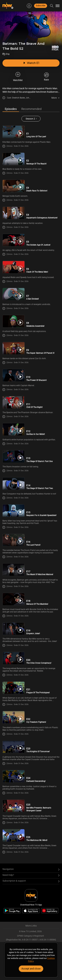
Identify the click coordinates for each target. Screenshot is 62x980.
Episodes (11, 109)
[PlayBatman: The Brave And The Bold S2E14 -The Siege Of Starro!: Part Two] (14, 483)
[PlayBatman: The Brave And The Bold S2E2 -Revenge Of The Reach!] (14, 159)
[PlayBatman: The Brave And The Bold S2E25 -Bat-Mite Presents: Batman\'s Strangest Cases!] (14, 806)
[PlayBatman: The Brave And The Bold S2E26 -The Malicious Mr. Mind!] (14, 835)
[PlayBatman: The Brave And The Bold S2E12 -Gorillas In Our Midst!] (14, 429)
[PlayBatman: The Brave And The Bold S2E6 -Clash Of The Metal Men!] (14, 267)
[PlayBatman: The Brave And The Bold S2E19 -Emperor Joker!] (14, 629)
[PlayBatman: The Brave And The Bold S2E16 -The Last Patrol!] (14, 540)
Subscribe (41, 6)
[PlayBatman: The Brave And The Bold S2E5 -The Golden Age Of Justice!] (14, 240)
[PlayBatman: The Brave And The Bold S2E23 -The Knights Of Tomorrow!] (14, 747)
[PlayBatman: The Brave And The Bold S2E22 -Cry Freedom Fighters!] (14, 717)
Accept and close (31, 969)
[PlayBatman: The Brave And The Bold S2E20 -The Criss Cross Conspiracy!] (14, 658)
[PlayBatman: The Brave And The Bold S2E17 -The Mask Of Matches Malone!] (14, 570)
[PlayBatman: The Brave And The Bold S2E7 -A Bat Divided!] (14, 294)
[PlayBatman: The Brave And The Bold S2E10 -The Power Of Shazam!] (14, 375)
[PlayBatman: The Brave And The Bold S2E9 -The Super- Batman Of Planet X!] (14, 348)
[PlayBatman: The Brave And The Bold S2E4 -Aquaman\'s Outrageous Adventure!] (14, 213)
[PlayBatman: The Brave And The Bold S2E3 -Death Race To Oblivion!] (14, 186)
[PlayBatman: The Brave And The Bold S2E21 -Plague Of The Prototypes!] (14, 688)
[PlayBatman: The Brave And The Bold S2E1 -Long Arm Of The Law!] (14, 132)
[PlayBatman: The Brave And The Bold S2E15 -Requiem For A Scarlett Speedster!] (14, 511)
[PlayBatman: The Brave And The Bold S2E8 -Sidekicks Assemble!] (14, 321)
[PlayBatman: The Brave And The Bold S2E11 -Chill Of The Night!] (14, 402)
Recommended (31, 109)
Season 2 (30, 119)
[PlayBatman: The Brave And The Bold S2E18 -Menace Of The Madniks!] (14, 599)
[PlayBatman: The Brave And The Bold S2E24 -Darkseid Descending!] (14, 776)
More (54, 98)
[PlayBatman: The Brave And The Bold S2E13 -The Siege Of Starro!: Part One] (14, 457)
